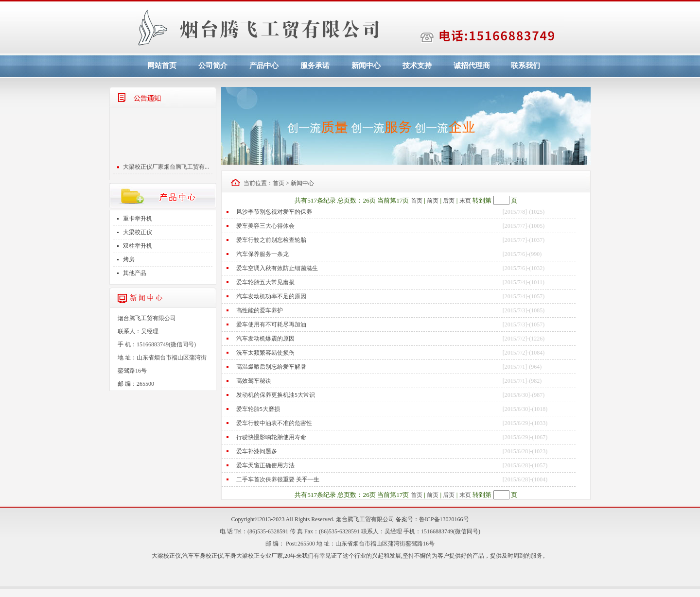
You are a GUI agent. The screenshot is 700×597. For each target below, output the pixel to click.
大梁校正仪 (138, 232)
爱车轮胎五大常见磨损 (265, 282)
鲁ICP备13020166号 (444, 519)
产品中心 (264, 66)
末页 (465, 201)
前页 (433, 201)
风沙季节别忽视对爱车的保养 (274, 212)
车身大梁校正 (242, 556)
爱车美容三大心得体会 (265, 226)
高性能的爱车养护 (260, 310)
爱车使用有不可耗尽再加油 (271, 324)
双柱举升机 (138, 246)
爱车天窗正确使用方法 (265, 465)
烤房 (129, 259)
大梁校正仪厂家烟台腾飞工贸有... (166, 168)
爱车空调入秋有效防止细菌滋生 (277, 268)
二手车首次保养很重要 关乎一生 (278, 479)
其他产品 (135, 273)
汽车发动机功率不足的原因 (271, 296)
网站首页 (162, 66)
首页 (279, 183)
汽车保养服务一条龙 (262, 254)
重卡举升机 (138, 219)
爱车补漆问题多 (257, 451)
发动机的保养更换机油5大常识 (276, 395)
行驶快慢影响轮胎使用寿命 (271, 437)
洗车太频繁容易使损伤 (265, 353)
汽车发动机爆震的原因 (265, 339)
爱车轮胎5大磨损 (258, 409)
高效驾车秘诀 (254, 381)
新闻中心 (366, 66)
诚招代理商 (472, 66)
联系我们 (525, 66)
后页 (449, 201)
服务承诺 (315, 66)
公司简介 (213, 66)
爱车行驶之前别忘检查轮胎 (271, 240)
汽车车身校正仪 (203, 556)
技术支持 (417, 66)
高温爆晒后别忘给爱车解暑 (271, 367)
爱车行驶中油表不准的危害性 (274, 423)
